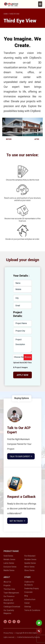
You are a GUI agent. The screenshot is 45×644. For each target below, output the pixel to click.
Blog (26, 596)
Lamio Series (9, 563)
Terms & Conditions (32, 610)
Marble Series (9, 570)
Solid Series (8, 556)
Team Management (11, 593)
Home (6, 14)
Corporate (28, 592)
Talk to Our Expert (21, 456)
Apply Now (22, 375)
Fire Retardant (30, 556)
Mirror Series (29, 567)
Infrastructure (30, 599)
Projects (7, 585)
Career (27, 603)
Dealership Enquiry (32, 588)
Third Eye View (9, 589)
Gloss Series (29, 570)
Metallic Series (9, 559)
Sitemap (28, 607)
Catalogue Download (12, 607)
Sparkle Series (30, 563)
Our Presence (9, 596)
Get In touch (17, 521)
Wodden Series (30, 559)
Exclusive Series (10, 567)
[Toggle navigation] (40, 4)
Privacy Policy (8, 633)
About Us (7, 582)
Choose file (19, 357)
